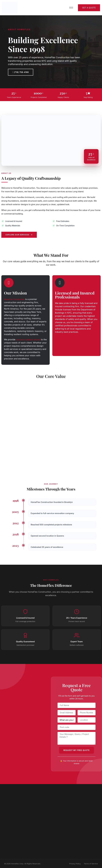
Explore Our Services (19, 235)
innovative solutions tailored (28, 340)
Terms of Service (91, 864)
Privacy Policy (75, 864)
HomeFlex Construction (14, 299)
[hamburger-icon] (71, 8)
